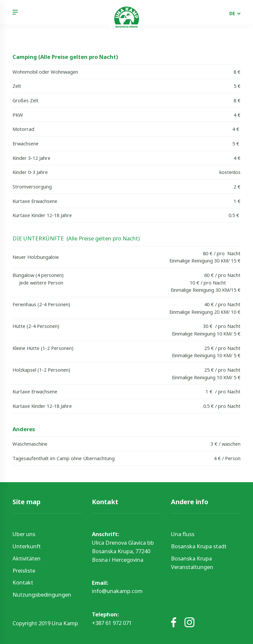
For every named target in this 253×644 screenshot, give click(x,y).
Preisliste (24, 570)
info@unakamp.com (117, 591)
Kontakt (23, 582)
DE (232, 13)
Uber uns (24, 534)
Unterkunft (27, 546)
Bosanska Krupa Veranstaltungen (192, 563)
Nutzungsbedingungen (42, 594)
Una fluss (183, 534)
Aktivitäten (27, 558)
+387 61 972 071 (112, 623)
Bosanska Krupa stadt (199, 546)
